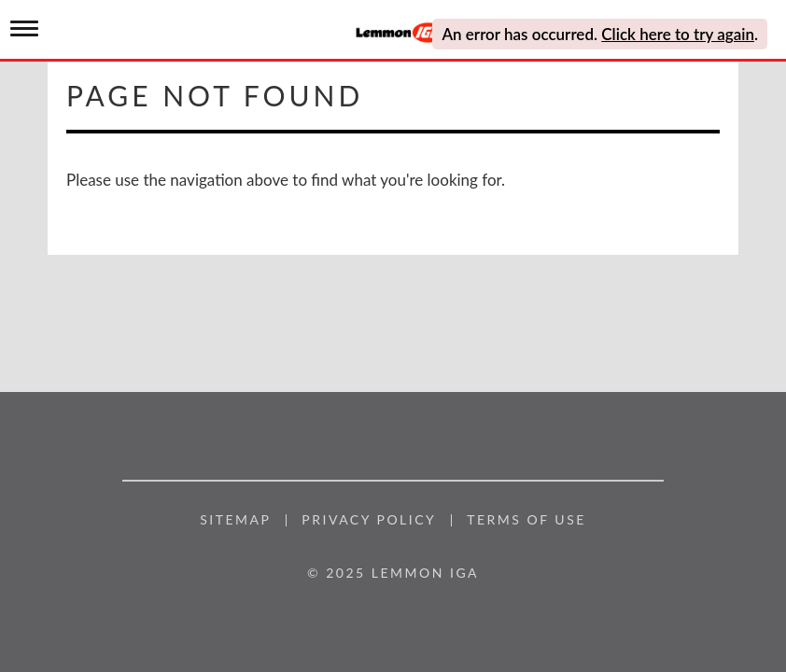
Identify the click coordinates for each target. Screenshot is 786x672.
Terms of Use (526, 520)
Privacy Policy (369, 520)
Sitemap (235, 520)
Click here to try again (678, 34)
